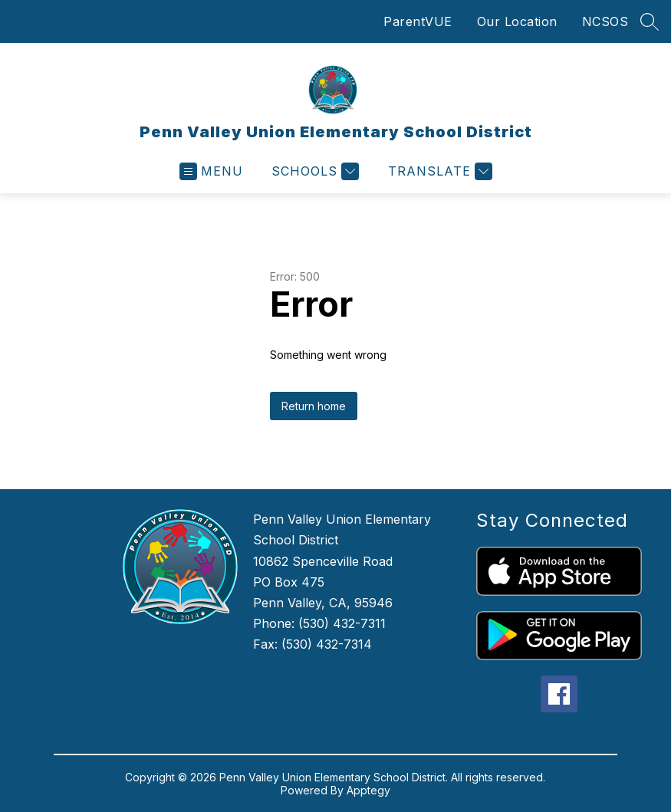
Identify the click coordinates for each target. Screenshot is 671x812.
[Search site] (650, 21)
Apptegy (368, 790)
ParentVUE (418, 21)
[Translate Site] (438, 171)
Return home (314, 406)
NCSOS (605, 21)
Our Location (517, 21)
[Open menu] (211, 171)
